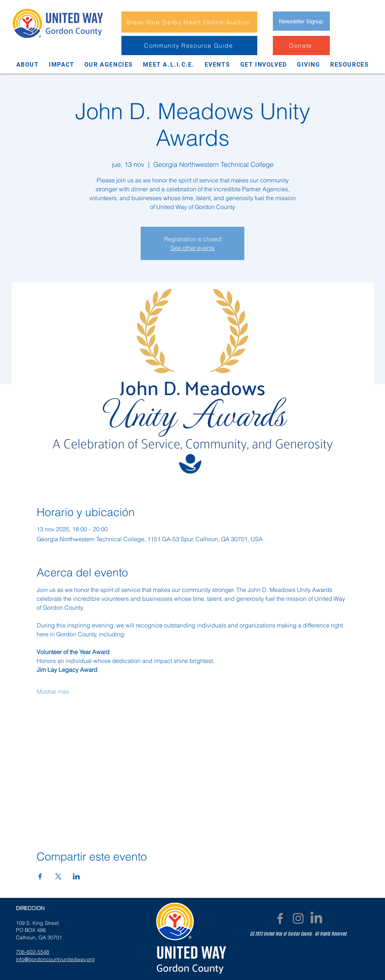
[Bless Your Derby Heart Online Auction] (189, 22)
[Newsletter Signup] (301, 21)
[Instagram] (298, 918)
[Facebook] (280, 918)
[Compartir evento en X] (58, 876)
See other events (193, 248)
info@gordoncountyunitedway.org (55, 959)
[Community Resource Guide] (189, 46)
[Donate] (301, 46)
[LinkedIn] (316, 918)
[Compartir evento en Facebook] (40, 876)
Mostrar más (53, 691)
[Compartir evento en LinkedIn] (76, 876)
